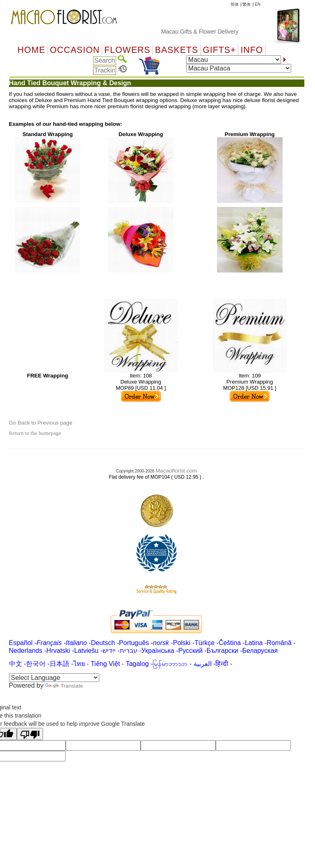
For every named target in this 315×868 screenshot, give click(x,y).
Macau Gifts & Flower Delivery (205, 32)
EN (258, 4)
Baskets (177, 50)
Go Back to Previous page (41, 423)
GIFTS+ (219, 50)
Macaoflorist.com (176, 471)
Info (252, 50)
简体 (235, 4)
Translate (64, 686)
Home (32, 50)
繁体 (247, 4)
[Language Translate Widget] (54, 678)
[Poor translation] (30, 734)
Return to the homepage (35, 433)
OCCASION (75, 50)
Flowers (127, 50)
